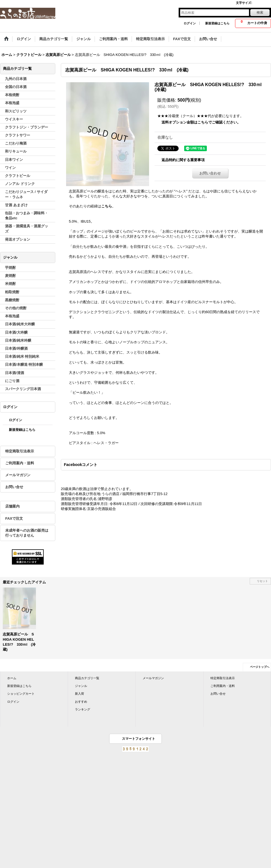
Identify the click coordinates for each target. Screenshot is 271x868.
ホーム (12, 678)
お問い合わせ (210, 173)
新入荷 (80, 694)
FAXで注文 (14, 518)
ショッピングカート (21, 694)
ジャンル (81, 686)
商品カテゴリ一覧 (87, 678)
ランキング (83, 709)
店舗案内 (12, 506)
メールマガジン (18, 475)
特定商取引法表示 (20, 451)
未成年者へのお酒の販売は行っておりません (27, 533)
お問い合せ (14, 487)
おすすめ (81, 702)
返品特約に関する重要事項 (183, 160)
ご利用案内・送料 (20, 463)
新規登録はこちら (217, 23)
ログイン (190, 23)
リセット (262, 581)
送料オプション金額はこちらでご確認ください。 (201, 122)
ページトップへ (260, 667)
